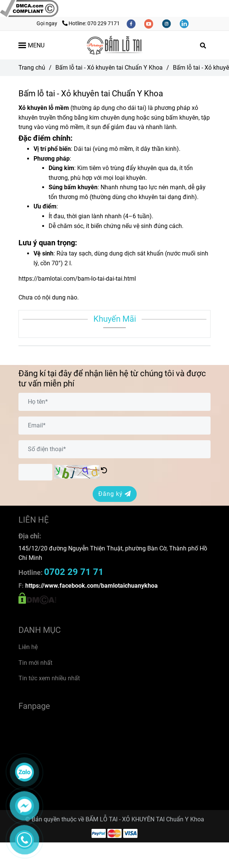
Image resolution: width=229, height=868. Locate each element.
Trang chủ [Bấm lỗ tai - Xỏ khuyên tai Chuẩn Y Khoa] (32, 68)
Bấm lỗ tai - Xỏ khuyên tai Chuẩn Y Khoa (109, 68)
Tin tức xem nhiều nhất (49, 678)
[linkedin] (184, 24)
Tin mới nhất (35, 663)
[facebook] (132, 24)
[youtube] (149, 24)
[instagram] (167, 24)
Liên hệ (28, 647)
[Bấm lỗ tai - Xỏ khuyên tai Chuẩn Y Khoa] (29, 8)
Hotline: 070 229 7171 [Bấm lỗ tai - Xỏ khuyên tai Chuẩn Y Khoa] (91, 24)
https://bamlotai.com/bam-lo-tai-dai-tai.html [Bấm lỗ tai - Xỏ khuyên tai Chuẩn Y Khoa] (77, 279)
